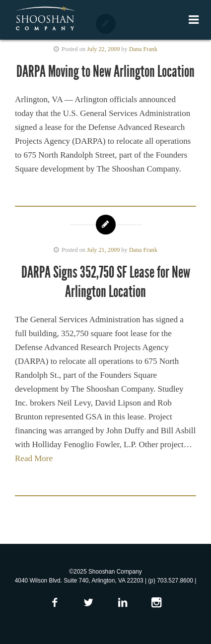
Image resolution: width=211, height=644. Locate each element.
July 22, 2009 (103, 49)
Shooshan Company (45, 19)
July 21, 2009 (103, 250)
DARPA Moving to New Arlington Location (105, 71)
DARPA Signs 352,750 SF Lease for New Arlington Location (106, 282)
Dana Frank (143, 49)
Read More (34, 458)
